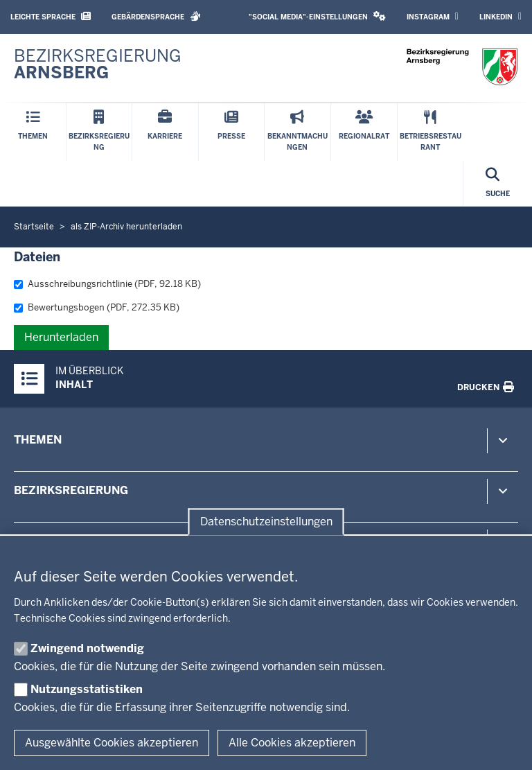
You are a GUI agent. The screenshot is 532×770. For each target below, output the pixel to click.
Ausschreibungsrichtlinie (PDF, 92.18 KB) (107, 284)
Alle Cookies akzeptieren (292, 743)
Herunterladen (61, 337)
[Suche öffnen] (498, 184)
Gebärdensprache (156, 16)
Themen (38, 440)
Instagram (433, 17)
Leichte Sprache (51, 16)
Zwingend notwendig (87, 648)
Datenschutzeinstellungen (266, 522)
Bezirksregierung (71, 490)
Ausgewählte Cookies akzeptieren (112, 743)
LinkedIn (500, 17)
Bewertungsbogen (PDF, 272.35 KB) (97, 307)
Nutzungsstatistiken (87, 689)
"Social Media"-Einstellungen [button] (317, 16)
